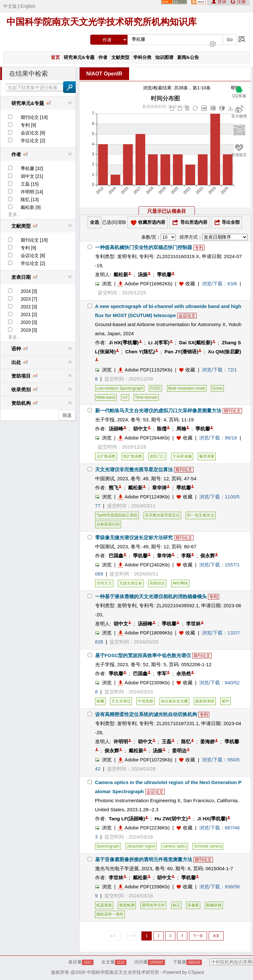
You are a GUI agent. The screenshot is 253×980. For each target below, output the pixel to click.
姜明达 (179, 751)
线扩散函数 (133, 456)
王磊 (167, 741)
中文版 (10, 6)
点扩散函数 (106, 456)
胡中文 (140, 429)
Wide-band (106, 397)
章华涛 (159, 488)
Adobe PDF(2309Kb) (144, 683)
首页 (55, 57)
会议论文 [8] (33, 133)
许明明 (121, 741)
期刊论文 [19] (34, 117)
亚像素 (193, 905)
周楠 (181, 429)
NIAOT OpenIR (104, 74)
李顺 (186, 556)
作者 (103, 57)
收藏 (190, 284)
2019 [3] (29, 330)
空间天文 (104, 583)
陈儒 (162, 429)
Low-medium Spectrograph (120, 388)
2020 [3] (29, 322)
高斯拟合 (157, 583)
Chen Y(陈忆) (140, 352)
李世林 (193, 624)
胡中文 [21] (32, 176)
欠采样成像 (182, 456)
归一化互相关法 (201, 515)
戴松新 (121, 274)
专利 (199, 248)
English (28, 6)
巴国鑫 (116, 556)
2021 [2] (29, 314)
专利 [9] (28, 125)
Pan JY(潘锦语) (181, 352)
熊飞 (114, 488)
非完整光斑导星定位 (162, 515)
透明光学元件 (153, 905)
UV (125, 397)
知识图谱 (164, 57)
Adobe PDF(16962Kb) (145, 284)
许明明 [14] (32, 192)
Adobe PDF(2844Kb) (144, 438)
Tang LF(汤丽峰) (127, 819)
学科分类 (142, 57)
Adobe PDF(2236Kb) (144, 828)
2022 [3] (29, 307)
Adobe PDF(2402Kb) (144, 565)
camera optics (175, 846)
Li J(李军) (159, 342)
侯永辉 (208, 556)
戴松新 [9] (31, 207)
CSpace (196, 972)
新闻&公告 (188, 57)
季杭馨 (164, 274)
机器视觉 (104, 905)
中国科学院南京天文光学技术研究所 (123, 972)
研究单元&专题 (79, 57)
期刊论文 (232, 411)
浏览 (103, 284)
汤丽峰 (116, 429)
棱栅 (100, 701)
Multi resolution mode (187, 388)
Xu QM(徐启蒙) (225, 352)
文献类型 (120, 57)
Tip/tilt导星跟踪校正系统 (117, 515)
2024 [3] (29, 291)
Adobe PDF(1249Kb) (144, 497)
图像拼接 (214, 905)
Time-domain (146, 397)
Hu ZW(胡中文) (171, 819)
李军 (162, 673)
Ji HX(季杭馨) (124, 342)
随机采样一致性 (110, 914)
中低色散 (146, 701)
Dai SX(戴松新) (196, 342)
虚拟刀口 (157, 456)
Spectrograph (108, 846)
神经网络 (180, 583)
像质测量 (207, 456)
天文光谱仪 (121, 701)
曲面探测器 (205, 701)
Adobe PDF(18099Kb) (145, 633)
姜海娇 (208, 741)
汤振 (143, 274)
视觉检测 (127, 905)
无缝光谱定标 (131, 583)
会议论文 (187, 316)
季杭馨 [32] (32, 168)
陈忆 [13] (30, 199)
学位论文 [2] (33, 141)
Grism (217, 388)
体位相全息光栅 (174, 701)
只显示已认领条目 (167, 211)
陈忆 (186, 741)
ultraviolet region (141, 846)
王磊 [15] (30, 184)
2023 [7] (29, 299)
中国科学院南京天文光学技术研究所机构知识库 (102, 22)
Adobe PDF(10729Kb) (145, 760)
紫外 (225, 701)
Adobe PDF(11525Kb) (145, 370)
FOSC (155, 388)
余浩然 (184, 673)
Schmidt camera (208, 846)
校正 (176, 905)
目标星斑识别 (108, 524)
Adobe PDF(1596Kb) (144, 887)
